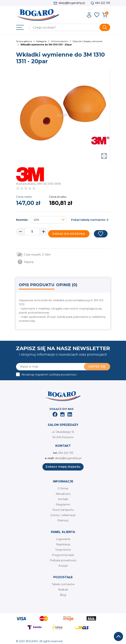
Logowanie (63, 539)
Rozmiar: (22, 220)
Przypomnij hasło (63, 555)
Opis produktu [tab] (37, 285)
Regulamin (63, 505)
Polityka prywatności (63, 560)
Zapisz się (97, 366)
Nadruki (63, 590)
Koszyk (63, 566)
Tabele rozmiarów (63, 584)
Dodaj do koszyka (69, 234)
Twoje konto (63, 550)
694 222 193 (103, 3)
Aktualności (63, 494)
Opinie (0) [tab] (67, 285)
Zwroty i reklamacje (63, 515)
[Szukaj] (70, 27)
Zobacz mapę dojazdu (63, 467)
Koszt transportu (63, 510)
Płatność (63, 520)
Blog (63, 595)
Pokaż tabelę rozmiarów (88, 220)
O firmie (63, 489)
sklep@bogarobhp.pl (72, 3)
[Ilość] (32, 232)
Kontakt (63, 499)
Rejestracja (63, 544)
